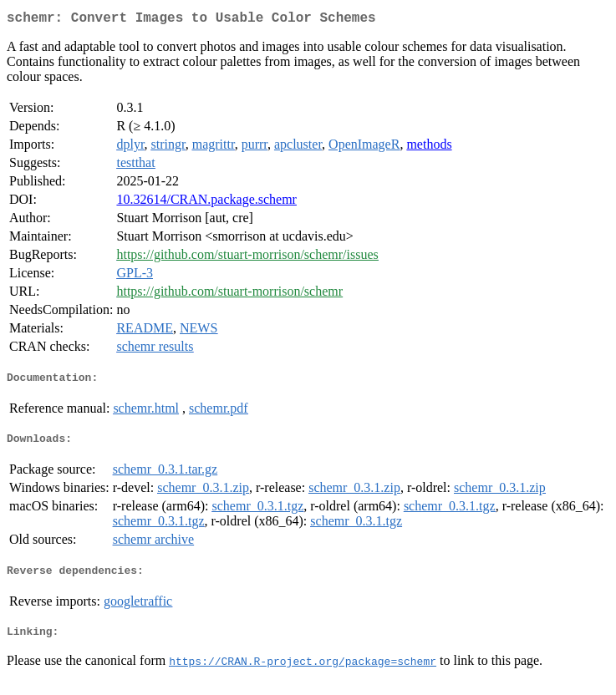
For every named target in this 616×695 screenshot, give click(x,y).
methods (429, 147)
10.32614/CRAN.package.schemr (206, 203)
